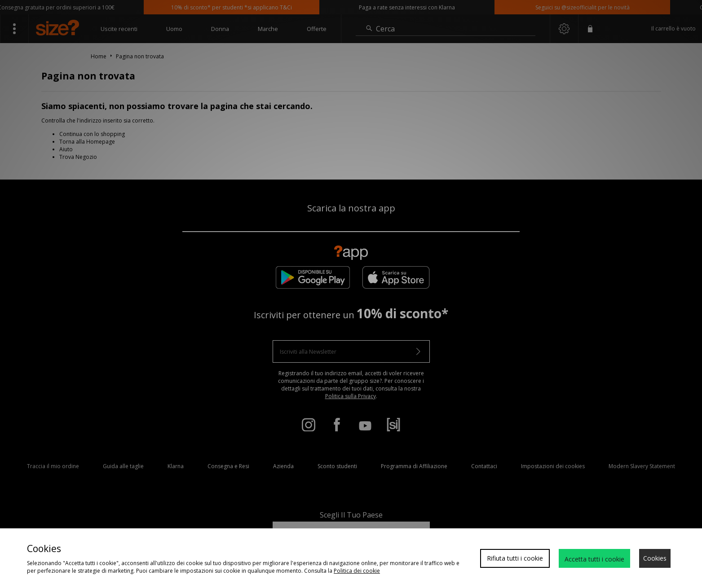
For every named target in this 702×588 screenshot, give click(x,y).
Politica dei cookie (357, 571)
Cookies (655, 558)
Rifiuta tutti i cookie (515, 558)
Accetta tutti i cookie (594, 559)
